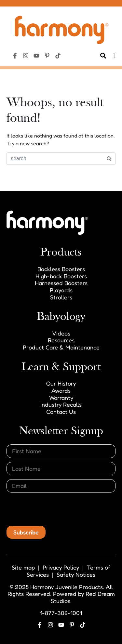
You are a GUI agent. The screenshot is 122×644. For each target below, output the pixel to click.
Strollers (61, 297)
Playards (61, 290)
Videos (61, 333)
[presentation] (56, 509)
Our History (61, 383)
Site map (23, 567)
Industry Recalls (61, 404)
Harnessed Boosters (61, 283)
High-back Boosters (61, 276)
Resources (61, 340)
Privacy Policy (61, 567)
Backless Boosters (61, 269)
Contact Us (61, 412)
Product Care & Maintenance (61, 347)
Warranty (61, 398)
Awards (61, 390)
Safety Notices (76, 574)
